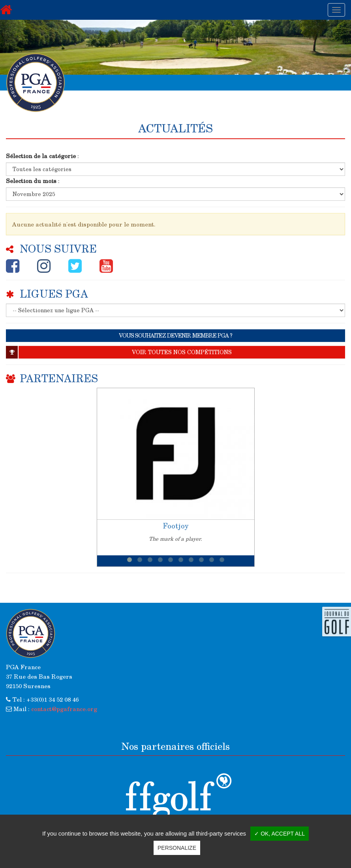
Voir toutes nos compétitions (119, 352)
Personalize (177, 848)
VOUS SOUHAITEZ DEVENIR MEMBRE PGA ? (175, 335)
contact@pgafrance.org (64, 709)
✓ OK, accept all (280, 834)
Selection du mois (31, 181)
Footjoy (176, 526)
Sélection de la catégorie (41, 156)
